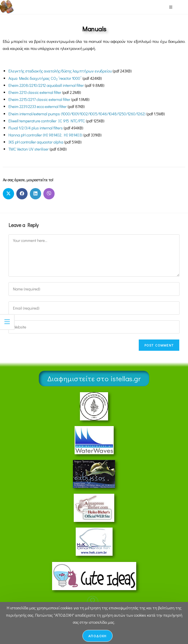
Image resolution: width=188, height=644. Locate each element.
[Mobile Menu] (171, 7)
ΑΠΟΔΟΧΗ (97, 636)
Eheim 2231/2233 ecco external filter (38, 106)
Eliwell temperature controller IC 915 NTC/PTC (47, 121)
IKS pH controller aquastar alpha (36, 142)
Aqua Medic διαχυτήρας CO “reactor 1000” (45, 78)
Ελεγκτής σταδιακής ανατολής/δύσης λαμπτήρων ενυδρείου (60, 71)
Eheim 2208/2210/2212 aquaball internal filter (46, 85)
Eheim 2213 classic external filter (35, 92)
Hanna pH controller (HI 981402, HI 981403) (45, 135)
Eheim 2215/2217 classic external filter (39, 99)
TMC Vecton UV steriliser (29, 149)
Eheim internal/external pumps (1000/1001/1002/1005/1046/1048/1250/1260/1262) (77, 114)
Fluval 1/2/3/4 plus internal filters (36, 128)
